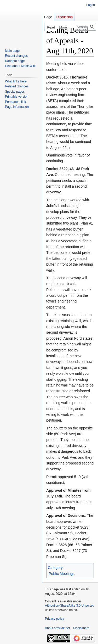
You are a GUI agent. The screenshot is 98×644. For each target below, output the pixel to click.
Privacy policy (54, 619)
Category (55, 568)
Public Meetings (62, 574)
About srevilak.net (57, 628)
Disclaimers (81, 628)
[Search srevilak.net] (85, 27)
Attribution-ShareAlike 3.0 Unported (70, 606)
